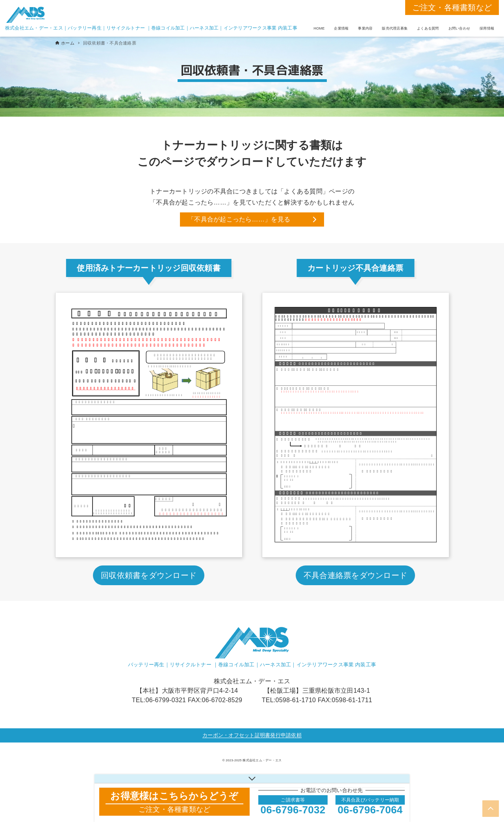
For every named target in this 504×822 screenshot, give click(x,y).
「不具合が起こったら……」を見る (239, 219)
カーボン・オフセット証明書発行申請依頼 (252, 735)
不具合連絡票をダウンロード (355, 575)
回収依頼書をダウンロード (149, 575)
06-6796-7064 (370, 810)
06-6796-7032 (293, 810)
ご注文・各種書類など (452, 7)
